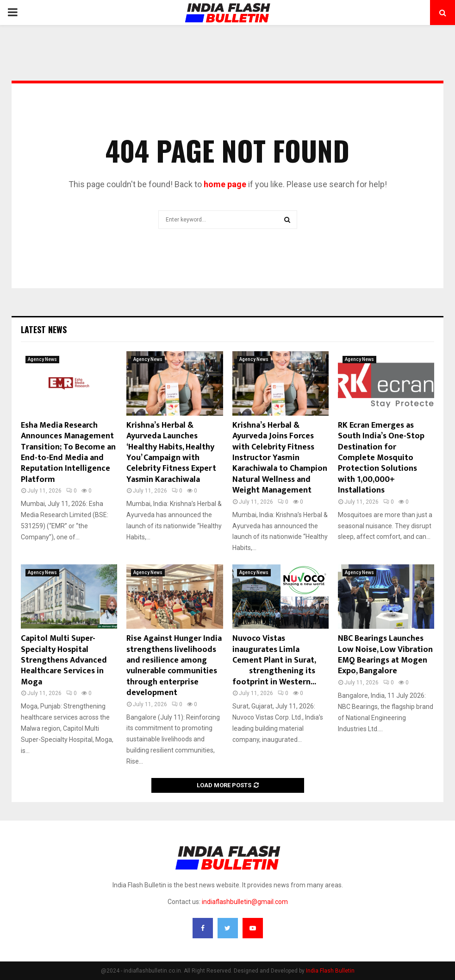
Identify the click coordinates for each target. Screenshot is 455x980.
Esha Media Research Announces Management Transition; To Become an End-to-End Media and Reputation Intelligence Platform (68, 452)
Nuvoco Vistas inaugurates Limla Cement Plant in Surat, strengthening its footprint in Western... (280, 660)
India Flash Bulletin (330, 971)
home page (225, 184)
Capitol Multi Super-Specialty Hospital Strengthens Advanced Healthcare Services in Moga (64, 660)
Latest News (44, 329)
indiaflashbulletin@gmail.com (245, 902)
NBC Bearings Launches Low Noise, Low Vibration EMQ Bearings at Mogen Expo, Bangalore (385, 655)
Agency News (42, 359)
